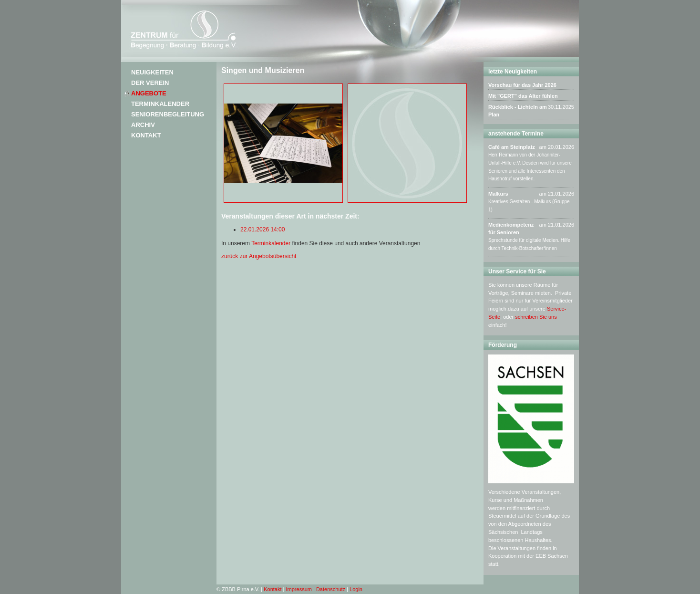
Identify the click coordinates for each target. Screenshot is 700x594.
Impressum (299, 589)
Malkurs (498, 194)
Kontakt (146, 135)
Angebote (149, 93)
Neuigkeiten (152, 72)
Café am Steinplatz (512, 147)
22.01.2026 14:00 (262, 229)
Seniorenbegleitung (168, 114)
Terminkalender (160, 104)
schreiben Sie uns (536, 317)
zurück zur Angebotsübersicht (259, 256)
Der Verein (150, 83)
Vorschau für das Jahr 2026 (522, 85)
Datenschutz (331, 589)
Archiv (143, 125)
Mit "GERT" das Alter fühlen (523, 96)
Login (356, 589)
